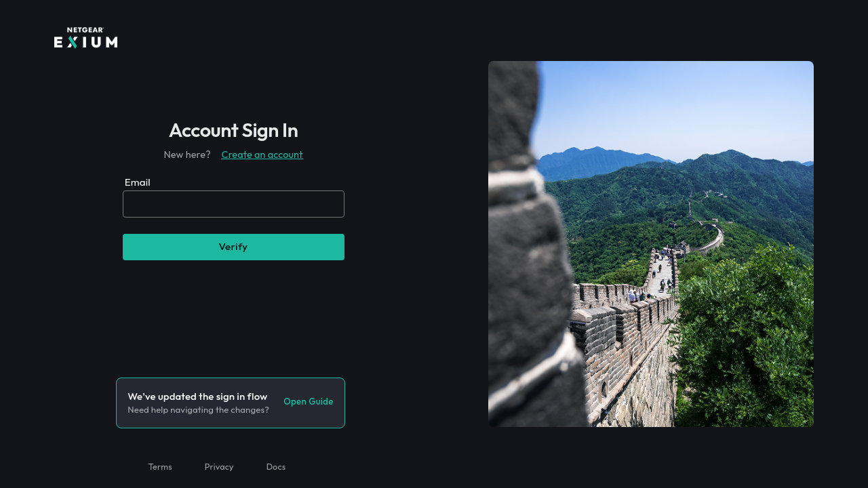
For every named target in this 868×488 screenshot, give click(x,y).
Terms (160, 466)
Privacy (219, 466)
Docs (276, 466)
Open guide (308, 401)
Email (138, 182)
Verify (233, 246)
